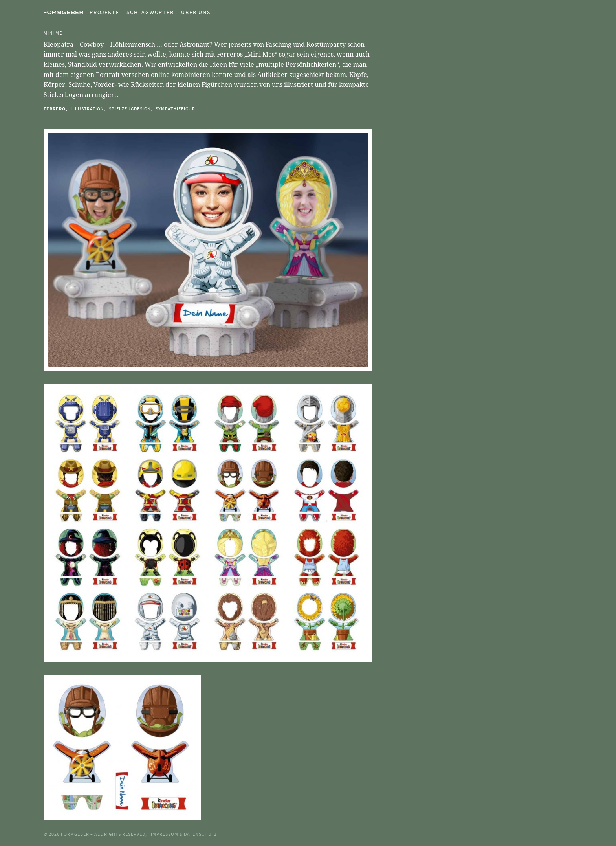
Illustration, (88, 109)
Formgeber (76, 834)
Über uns (196, 12)
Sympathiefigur (175, 109)
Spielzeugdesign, (131, 109)
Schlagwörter (150, 12)
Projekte (104, 12)
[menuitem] (101, 12)
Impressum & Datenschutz (184, 834)
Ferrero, (56, 109)
